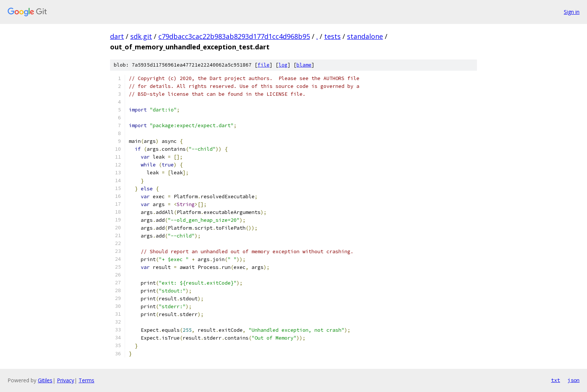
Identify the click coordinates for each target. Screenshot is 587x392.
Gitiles (45, 380)
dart (117, 36)
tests (332, 36)
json (574, 380)
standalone (365, 36)
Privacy (66, 380)
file (264, 65)
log (283, 65)
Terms (86, 380)
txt (556, 380)
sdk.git (141, 36)
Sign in (572, 12)
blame (304, 65)
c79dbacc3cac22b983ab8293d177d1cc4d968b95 (234, 36)
